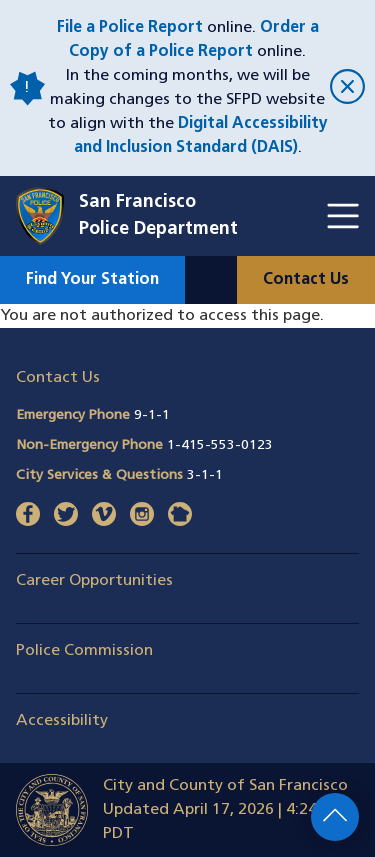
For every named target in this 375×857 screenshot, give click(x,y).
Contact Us (306, 280)
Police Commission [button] (84, 651)
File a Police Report (130, 28)
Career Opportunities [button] (94, 581)
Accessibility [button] (62, 721)
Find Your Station (92, 280)
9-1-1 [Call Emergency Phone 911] (152, 415)
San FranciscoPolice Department (158, 216)
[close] (344, 88)
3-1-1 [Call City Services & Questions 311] (205, 475)
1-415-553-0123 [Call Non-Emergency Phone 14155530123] (220, 445)
